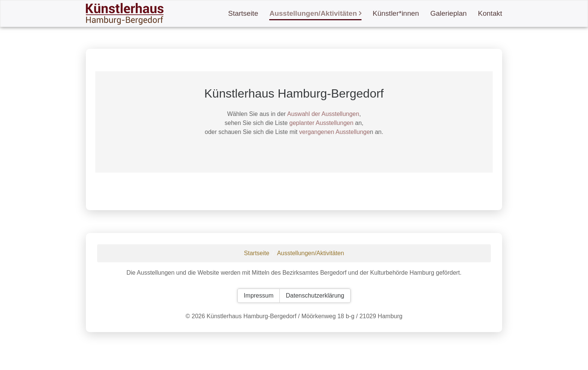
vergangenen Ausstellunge (335, 132)
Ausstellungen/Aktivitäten (313, 13)
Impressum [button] (259, 296)
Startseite (243, 13)
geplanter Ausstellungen (322, 123)
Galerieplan (448, 13)
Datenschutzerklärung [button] (315, 296)
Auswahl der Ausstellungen (323, 114)
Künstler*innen (396, 13)
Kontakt (490, 13)
